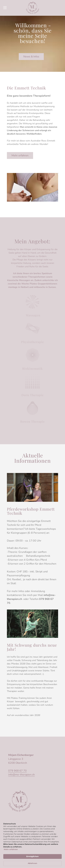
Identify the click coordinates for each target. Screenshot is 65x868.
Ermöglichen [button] (32, 856)
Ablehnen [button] (32, 863)
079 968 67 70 (17, 771)
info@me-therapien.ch (21, 775)
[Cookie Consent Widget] (32, 844)
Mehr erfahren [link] (11, 849)
